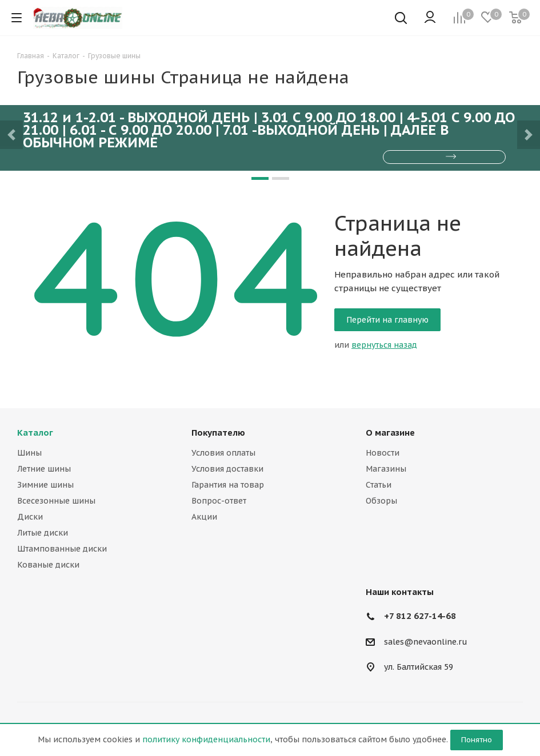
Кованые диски (48, 565)
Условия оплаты (223, 453)
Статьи (379, 485)
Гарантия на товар (228, 485)
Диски (30, 517)
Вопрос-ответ (219, 501)
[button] (11, 135)
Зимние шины (45, 485)
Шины (29, 453)
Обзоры (381, 501)
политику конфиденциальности (206, 739)
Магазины (386, 469)
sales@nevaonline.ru (426, 642)
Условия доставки (227, 469)
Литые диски (43, 533)
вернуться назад (384, 345)
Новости (383, 453)
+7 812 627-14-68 (420, 616)
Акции (204, 517)
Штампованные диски (62, 549)
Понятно (477, 740)
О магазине (390, 433)
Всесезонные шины (56, 501)
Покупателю (218, 433)
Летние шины (44, 469)
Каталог (35, 433)
